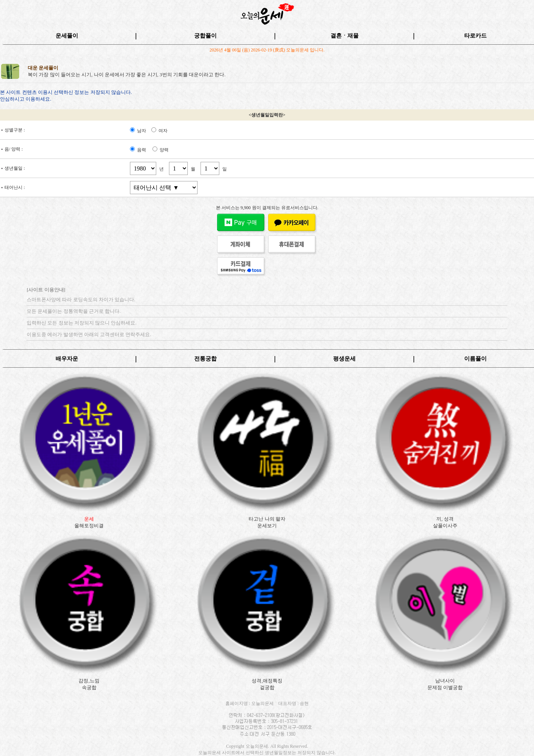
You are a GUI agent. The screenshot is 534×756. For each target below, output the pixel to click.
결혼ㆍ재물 (345, 36)
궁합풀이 (205, 36)
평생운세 (344, 359)
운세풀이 (67, 36)
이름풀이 (475, 359)
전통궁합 (205, 359)
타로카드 (475, 36)
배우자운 (67, 359)
